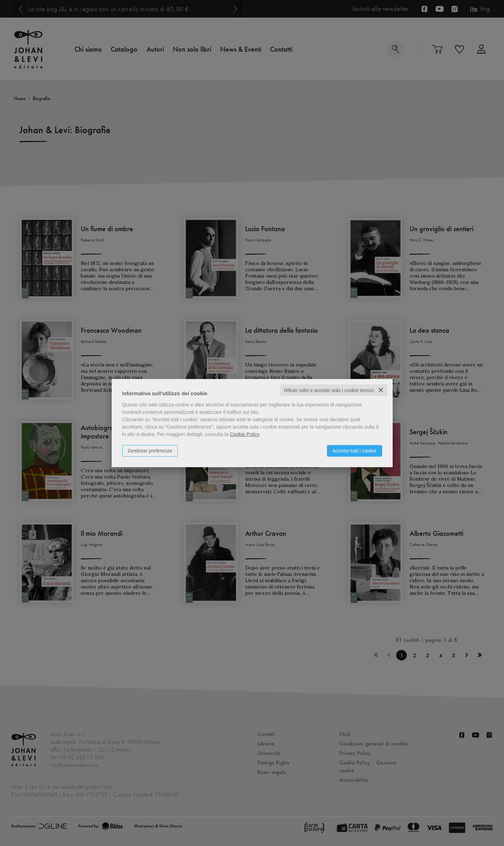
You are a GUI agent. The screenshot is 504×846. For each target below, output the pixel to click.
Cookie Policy (244, 434)
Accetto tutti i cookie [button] (355, 450)
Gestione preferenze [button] (150, 450)
